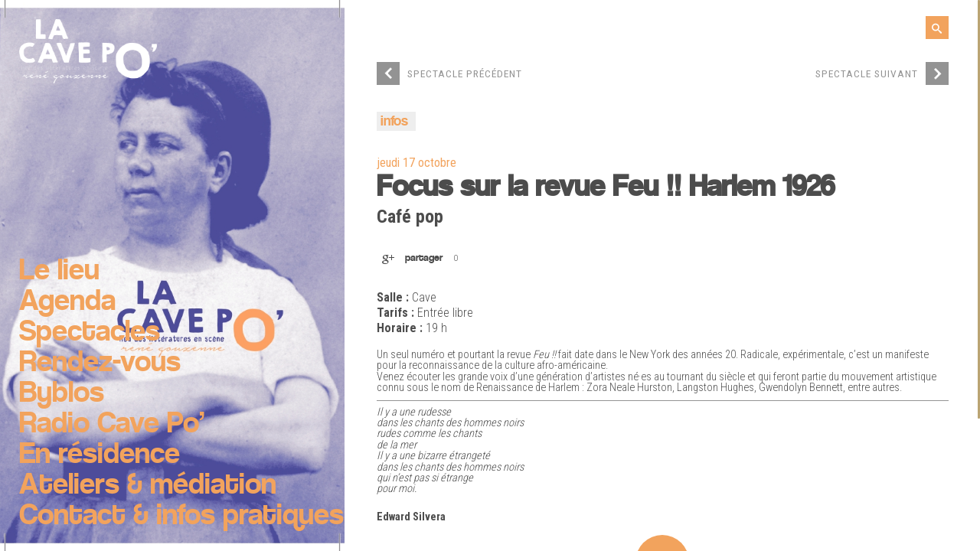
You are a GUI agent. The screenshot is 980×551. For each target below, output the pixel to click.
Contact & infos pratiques (181, 517)
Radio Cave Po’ (112, 425)
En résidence (100, 455)
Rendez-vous (100, 364)
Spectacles (90, 333)
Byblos (62, 394)
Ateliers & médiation (148, 486)
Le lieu (59, 272)
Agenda (67, 302)
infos (394, 122)
